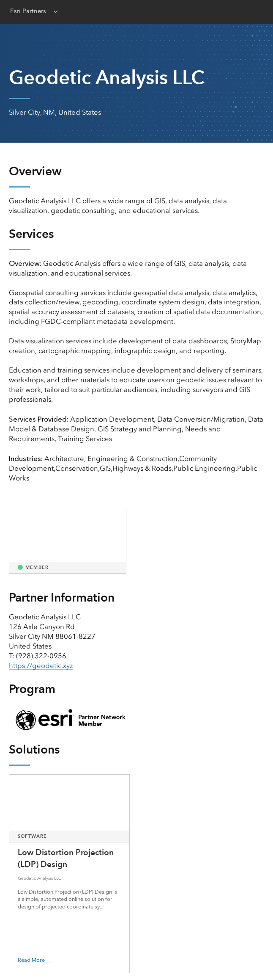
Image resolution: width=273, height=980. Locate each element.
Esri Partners (28, 11)
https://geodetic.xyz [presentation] (41, 665)
